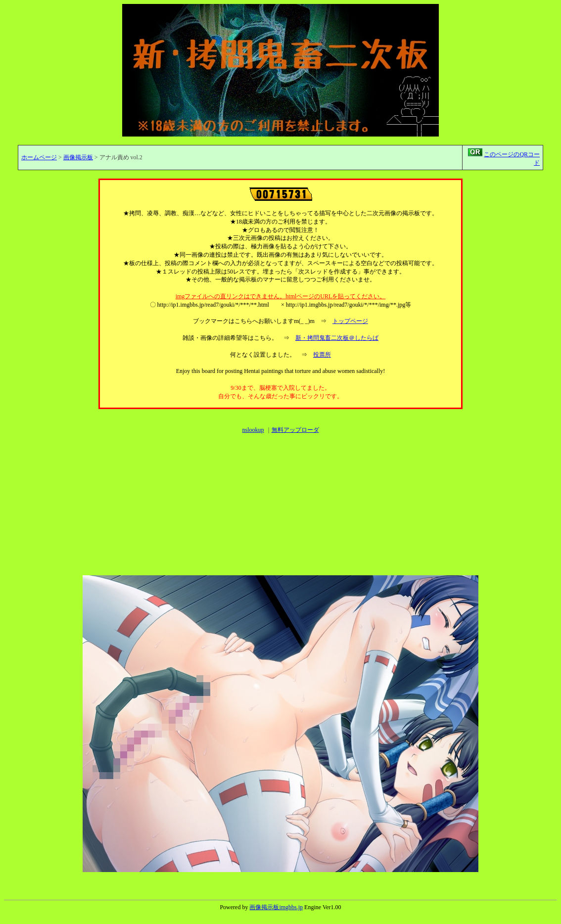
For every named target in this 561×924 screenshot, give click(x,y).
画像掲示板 (78, 157)
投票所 (322, 355)
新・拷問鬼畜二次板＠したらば (337, 338)
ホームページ (39, 157)
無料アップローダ (295, 430)
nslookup (253, 430)
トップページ (350, 321)
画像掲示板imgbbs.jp (276, 907)
